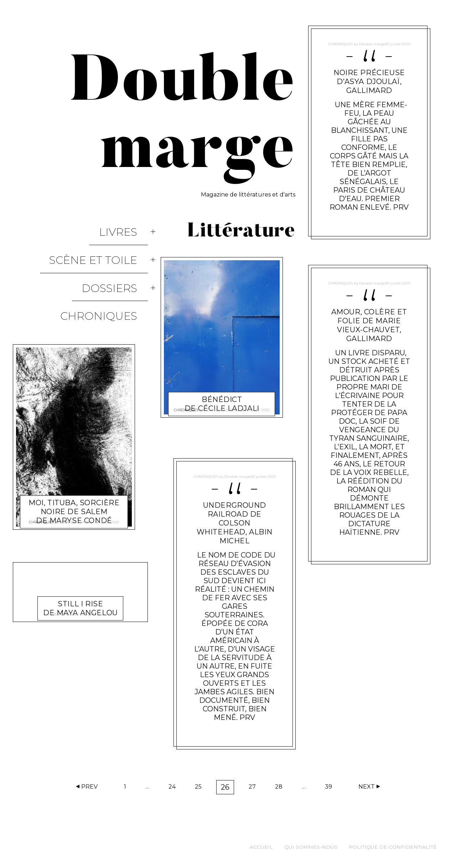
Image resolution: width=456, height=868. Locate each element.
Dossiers (120, 256)
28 (281, 788)
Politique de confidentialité (393, 847)
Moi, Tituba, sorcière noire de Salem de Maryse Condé (74, 452)
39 (331, 788)
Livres (129, 226)
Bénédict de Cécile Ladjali (222, 395)
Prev (89, 787)
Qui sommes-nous (311, 847)
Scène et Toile (104, 241)
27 (255, 788)
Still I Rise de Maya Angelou (81, 548)
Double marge (77, 468)
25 (201, 788)
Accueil (261, 847)
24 (174, 788)
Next (367, 787)
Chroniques (109, 271)
